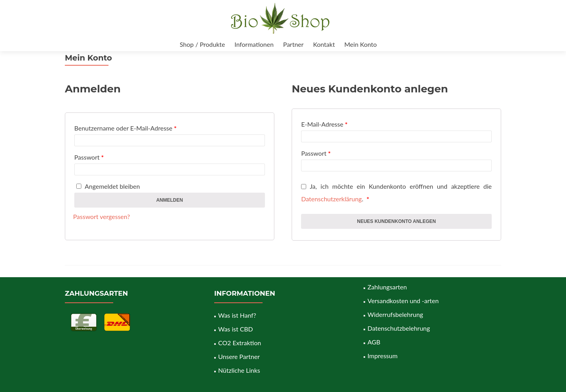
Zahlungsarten (387, 287)
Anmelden (169, 200)
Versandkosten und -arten (403, 301)
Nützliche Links (239, 370)
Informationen (254, 44)
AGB (374, 342)
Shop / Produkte (202, 44)
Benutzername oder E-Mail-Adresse (125, 128)
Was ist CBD (235, 329)
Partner (293, 44)
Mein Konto (361, 44)
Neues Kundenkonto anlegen (396, 221)
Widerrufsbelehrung (395, 314)
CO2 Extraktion (240, 343)
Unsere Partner (239, 356)
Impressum (382, 356)
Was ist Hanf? (237, 315)
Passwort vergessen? (102, 216)
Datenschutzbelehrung (399, 328)
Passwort (89, 157)
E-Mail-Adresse (324, 124)
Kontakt (324, 44)
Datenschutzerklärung (331, 199)
